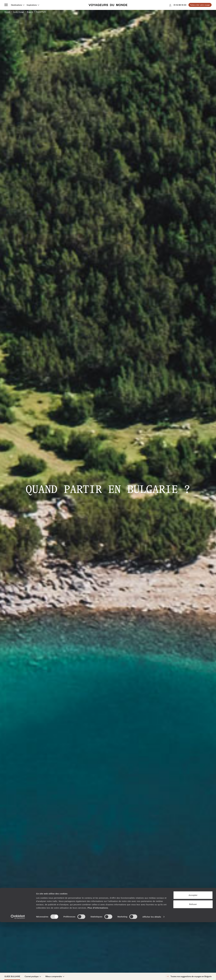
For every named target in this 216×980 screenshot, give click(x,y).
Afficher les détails (152, 975)
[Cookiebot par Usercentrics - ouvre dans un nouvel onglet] (18, 975)
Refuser (193, 962)
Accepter (193, 953)
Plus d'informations (98, 966)
